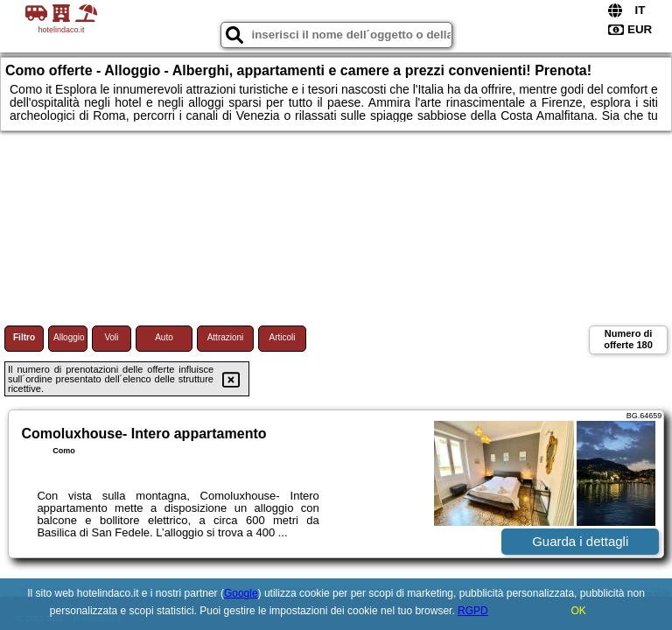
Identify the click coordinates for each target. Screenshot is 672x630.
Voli (111, 337)
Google (241, 593)
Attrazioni (226, 337)
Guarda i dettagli (580, 541)
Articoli (282, 337)
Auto (164, 337)
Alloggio (69, 337)
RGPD (473, 611)
